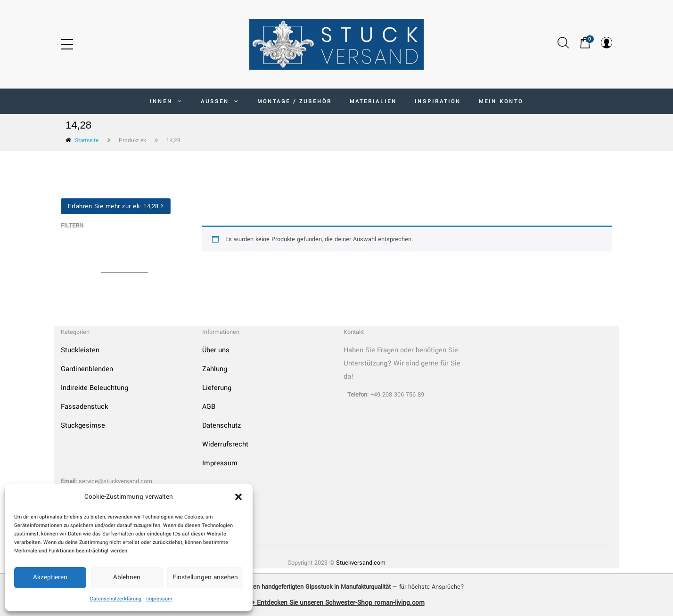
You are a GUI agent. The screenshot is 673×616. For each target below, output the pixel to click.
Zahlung (215, 369)
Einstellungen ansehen (205, 577)
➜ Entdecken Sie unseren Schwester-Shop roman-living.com (337, 603)
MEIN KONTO (501, 101)
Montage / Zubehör (295, 101)
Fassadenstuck (84, 407)
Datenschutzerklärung (116, 599)
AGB (209, 407)
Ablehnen (127, 577)
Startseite (87, 141)
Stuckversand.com (361, 563)
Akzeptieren (50, 577)
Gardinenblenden (87, 369)
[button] (238, 497)
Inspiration (438, 101)
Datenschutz (222, 426)
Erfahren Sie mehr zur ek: (116, 206)
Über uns (216, 350)
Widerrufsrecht (225, 444)
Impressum (159, 599)
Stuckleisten (80, 350)
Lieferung (217, 388)
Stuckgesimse (83, 426)
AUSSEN (220, 101)
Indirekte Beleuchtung (94, 388)
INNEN (166, 101)
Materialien (373, 101)
